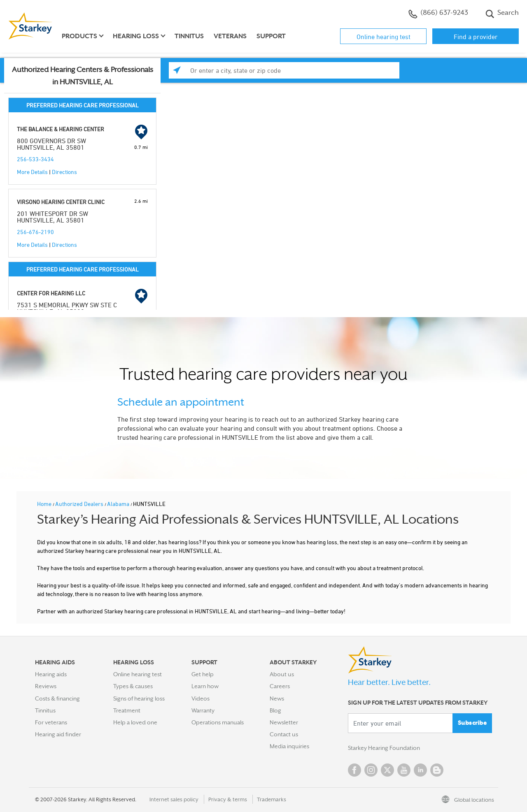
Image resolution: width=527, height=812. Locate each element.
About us (282, 674)
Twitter (387, 770)
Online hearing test (384, 37)
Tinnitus (189, 36)
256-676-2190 (35, 232)
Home (45, 504)
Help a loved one (135, 722)
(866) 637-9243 (438, 14)
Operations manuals (218, 722)
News (277, 698)
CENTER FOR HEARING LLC (51, 293)
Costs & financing (57, 698)
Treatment (127, 710)
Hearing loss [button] (136, 36)
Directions (64, 172)
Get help (203, 674)
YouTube (404, 770)
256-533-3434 (35, 159)
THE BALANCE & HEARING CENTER (61, 129)
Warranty (203, 710)
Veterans (230, 36)
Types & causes (133, 686)
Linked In (420, 770)
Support (271, 36)
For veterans (51, 722)
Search (502, 14)
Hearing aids (51, 674)
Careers (280, 686)
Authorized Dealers (80, 504)
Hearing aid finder (58, 734)
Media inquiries (289, 746)
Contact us (284, 734)
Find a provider (476, 37)
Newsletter (284, 722)
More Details (32, 172)
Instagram (371, 770)
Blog (275, 710)
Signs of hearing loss (139, 698)
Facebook (354, 770)
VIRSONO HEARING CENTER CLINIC (61, 202)
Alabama (119, 504)
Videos (201, 698)
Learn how (205, 686)
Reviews (46, 686)
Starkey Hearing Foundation (384, 748)
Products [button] (79, 36)
